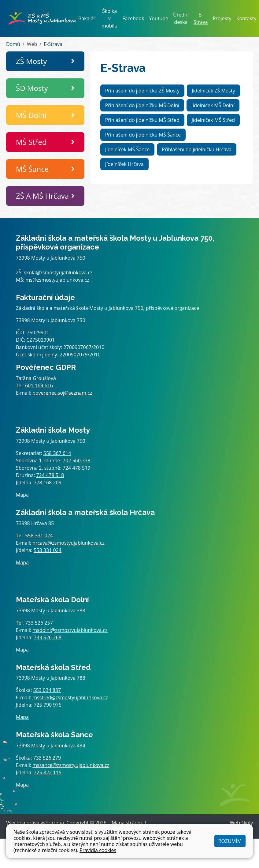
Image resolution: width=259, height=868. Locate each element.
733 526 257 (39, 623)
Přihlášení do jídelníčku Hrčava (197, 149)
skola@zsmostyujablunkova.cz (58, 272)
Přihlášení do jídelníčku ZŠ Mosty (142, 91)
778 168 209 (48, 483)
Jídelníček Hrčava (124, 164)
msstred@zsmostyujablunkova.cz (70, 697)
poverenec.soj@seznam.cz (62, 393)
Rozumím (230, 841)
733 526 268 (48, 637)
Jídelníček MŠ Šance (128, 149)
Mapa (22, 495)
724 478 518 (50, 475)
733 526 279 (47, 758)
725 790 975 (48, 705)
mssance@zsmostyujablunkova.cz (71, 765)
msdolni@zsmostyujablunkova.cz (70, 630)
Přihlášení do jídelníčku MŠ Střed (142, 120)
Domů (13, 44)
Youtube (159, 18)
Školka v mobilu (109, 18)
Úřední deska (181, 18)
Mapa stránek (127, 823)
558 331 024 (39, 535)
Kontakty (246, 18)
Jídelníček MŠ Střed (213, 120)
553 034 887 (47, 690)
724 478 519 (77, 468)
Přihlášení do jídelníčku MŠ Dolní (142, 105)
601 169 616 (39, 385)
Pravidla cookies (98, 850)
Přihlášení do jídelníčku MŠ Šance (143, 135)
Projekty (222, 18)
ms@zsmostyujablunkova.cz (57, 280)
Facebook (133, 18)
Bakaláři (87, 18)
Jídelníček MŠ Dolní (213, 105)
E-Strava (201, 18)
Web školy (241, 823)
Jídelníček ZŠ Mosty (213, 91)
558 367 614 (57, 453)
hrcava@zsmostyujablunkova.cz (68, 543)
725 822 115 (48, 772)
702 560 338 (77, 460)
